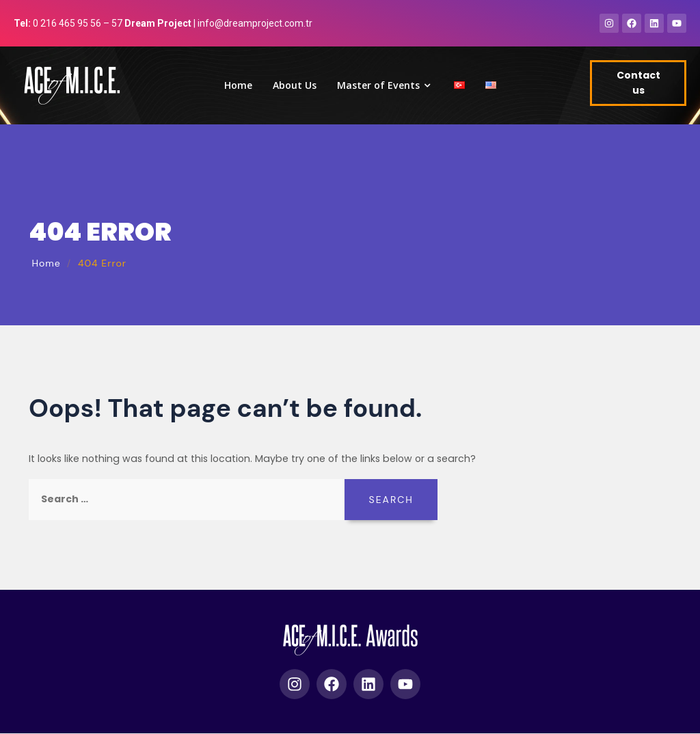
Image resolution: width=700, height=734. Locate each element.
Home (238, 86)
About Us (295, 86)
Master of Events (385, 86)
